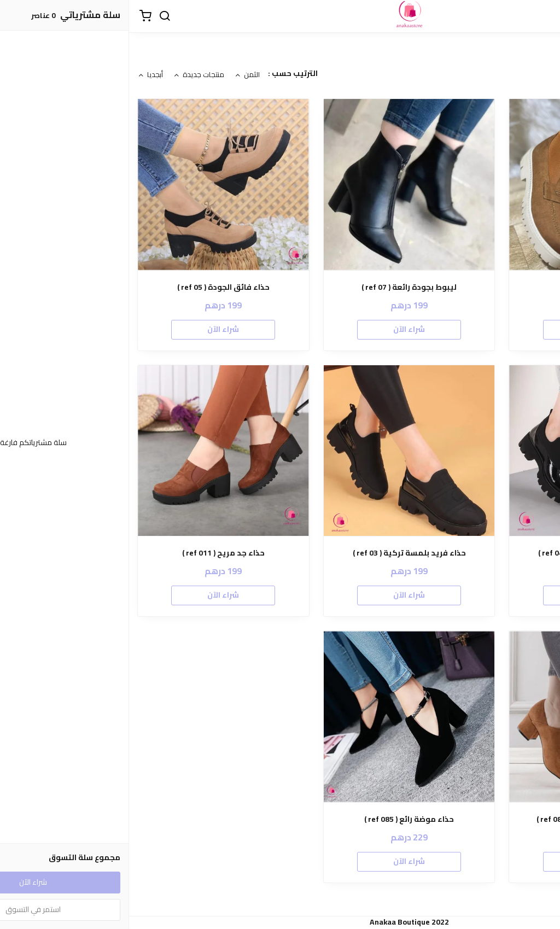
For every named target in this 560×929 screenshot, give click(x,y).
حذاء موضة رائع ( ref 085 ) (280, 819)
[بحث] (36, 16)
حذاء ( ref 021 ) (466, 287)
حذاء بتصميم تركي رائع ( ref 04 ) (466, 553)
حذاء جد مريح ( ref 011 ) (94, 553)
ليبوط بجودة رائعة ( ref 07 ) (280, 287)
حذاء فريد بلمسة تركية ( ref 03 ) (280, 553)
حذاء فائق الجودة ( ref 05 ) (94, 287)
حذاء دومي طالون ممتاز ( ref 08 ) (466, 819)
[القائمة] (544, 16)
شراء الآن (466, 329)
